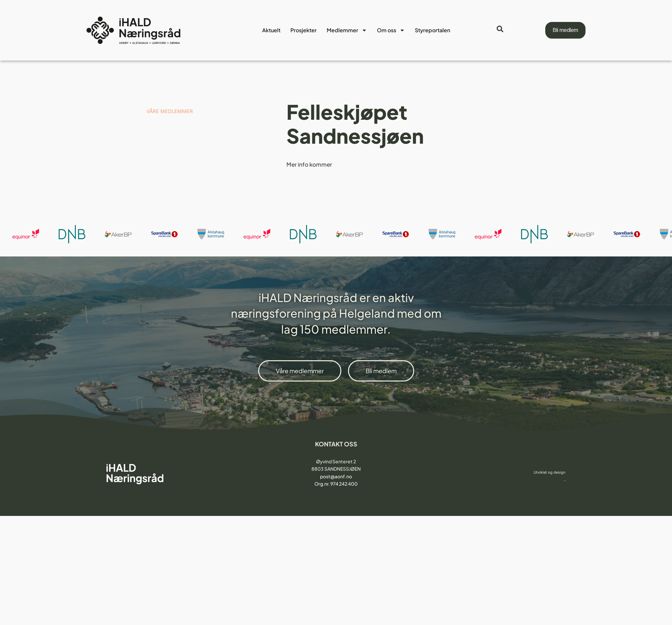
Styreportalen (432, 30)
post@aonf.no (336, 476)
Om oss (391, 30)
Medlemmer (347, 30)
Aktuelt (271, 30)
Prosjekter (304, 30)
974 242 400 (344, 484)
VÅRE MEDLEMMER (170, 111)
